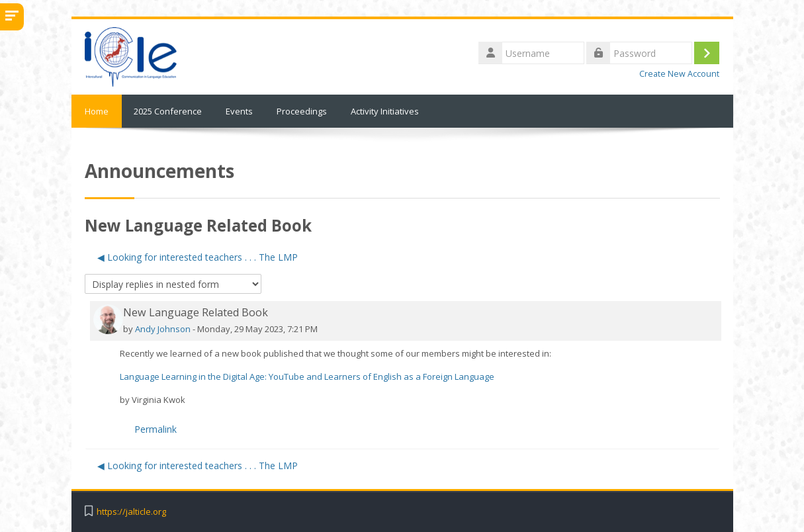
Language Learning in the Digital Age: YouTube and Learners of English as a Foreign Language (307, 377)
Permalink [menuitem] (156, 429)
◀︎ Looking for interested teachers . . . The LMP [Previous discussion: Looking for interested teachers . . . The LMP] (198, 257)
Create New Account (679, 74)
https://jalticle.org (131, 512)
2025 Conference (168, 111)
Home (97, 111)
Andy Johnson (163, 329)
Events (239, 111)
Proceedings (302, 111)
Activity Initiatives (385, 111)
